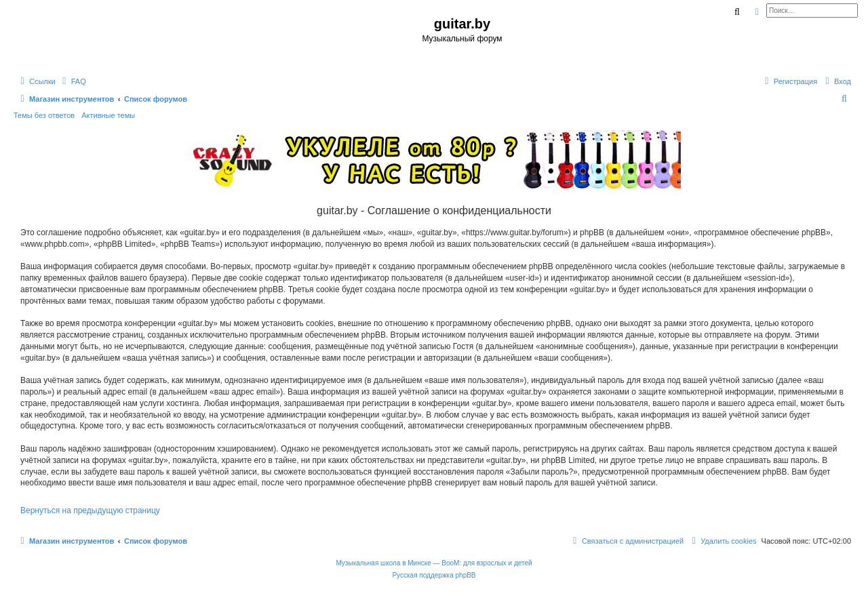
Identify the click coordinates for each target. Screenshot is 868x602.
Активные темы (108, 115)
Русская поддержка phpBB (434, 575)
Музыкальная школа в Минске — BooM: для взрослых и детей (434, 563)
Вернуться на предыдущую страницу (90, 510)
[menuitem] (73, 81)
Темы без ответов (44, 115)
